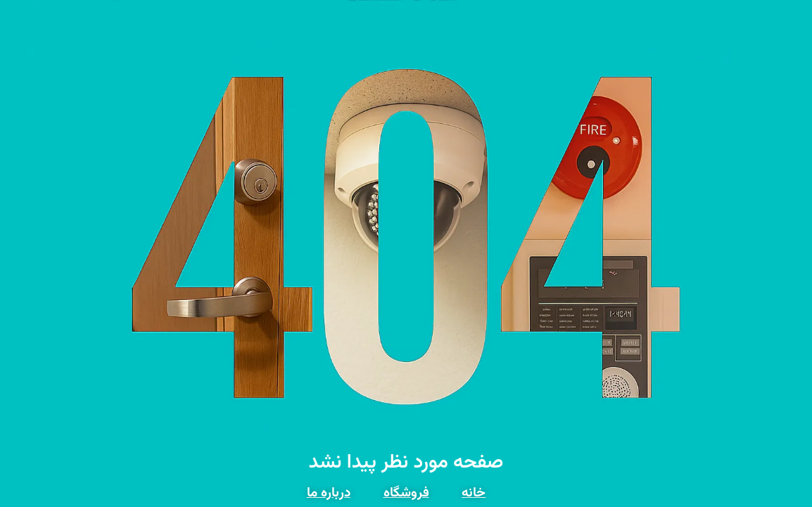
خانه (474, 493)
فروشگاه (406, 493)
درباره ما (329, 493)
